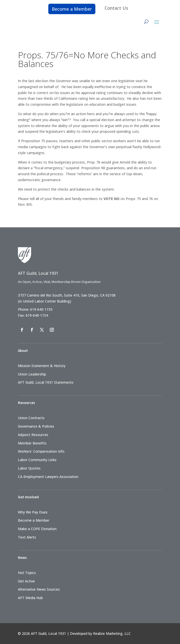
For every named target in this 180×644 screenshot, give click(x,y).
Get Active (26, 581)
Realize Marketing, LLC (112, 633)
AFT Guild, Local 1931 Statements (46, 382)
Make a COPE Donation (37, 529)
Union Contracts (31, 418)
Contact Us (116, 8)
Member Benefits (32, 443)
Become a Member (72, 9)
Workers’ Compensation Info (41, 451)
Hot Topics (27, 573)
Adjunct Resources (33, 435)
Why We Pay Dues (33, 512)
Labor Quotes (29, 468)
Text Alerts (27, 537)
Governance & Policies (36, 426)
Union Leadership (32, 374)
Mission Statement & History (42, 366)
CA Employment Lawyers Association (48, 477)
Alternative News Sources (39, 589)
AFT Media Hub (30, 598)
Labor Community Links (37, 460)
